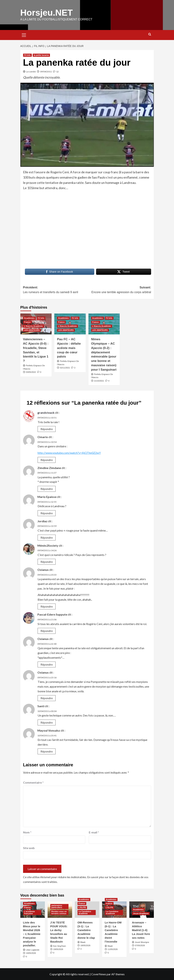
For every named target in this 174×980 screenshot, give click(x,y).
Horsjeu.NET (46, 12)
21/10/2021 (99, 381)
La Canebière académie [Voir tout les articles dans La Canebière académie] (85, 912)
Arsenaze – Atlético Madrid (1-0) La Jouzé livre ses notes (141, 930)
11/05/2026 (113, 949)
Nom (27, 832)
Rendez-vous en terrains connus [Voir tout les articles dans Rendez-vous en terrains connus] (59, 912)
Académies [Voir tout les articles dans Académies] (29, 318)
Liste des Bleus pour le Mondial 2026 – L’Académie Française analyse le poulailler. (32, 934)
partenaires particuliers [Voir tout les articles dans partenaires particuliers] (57, 906)
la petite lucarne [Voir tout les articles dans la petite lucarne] (41, 55)
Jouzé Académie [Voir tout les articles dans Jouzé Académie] (141, 913)
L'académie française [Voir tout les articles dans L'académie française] (30, 912)
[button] (24, 34)
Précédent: (55, 290)
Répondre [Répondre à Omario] (47, 460)
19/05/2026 (31, 953)
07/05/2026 (140, 945)
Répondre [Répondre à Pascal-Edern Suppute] (47, 631)
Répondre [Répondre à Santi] (47, 722)
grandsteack (46, 412)
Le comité (31, 71)
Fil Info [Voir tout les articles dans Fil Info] (27, 55)
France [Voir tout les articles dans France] (27, 322)
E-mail (94, 832)
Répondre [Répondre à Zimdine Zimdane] (47, 489)
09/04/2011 (46, 71)
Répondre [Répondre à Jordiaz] (47, 537)
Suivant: (119, 290)
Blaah (83, 942)
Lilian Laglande (33, 950)
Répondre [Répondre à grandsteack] (47, 429)
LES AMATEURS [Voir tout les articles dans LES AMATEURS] (32, 330)
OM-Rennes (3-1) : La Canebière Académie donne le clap (86, 930)
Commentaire (33, 782)
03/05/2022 (31, 372)
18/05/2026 (85, 945)
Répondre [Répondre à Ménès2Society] (47, 561)
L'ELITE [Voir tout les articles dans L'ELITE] (82, 907)
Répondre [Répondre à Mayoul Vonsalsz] (47, 751)
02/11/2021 (65, 368)
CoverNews (99, 974)
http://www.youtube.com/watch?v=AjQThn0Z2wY (69, 453)
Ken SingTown (60, 946)
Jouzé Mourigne (142, 942)
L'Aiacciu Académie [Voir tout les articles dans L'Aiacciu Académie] (34, 326)
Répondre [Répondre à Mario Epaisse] (47, 513)
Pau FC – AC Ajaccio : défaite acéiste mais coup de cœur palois (69, 348)
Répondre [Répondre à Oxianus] (47, 606)
